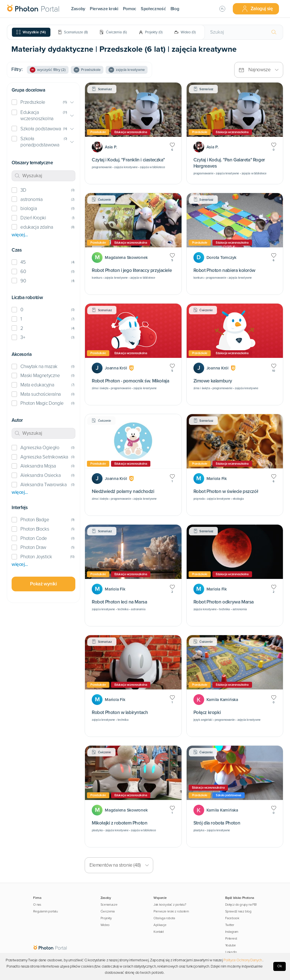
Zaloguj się (257, 9)
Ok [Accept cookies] (280, 966)
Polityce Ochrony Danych (243, 960)
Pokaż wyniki (43, 584)
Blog (175, 9)
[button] (43, 102)
